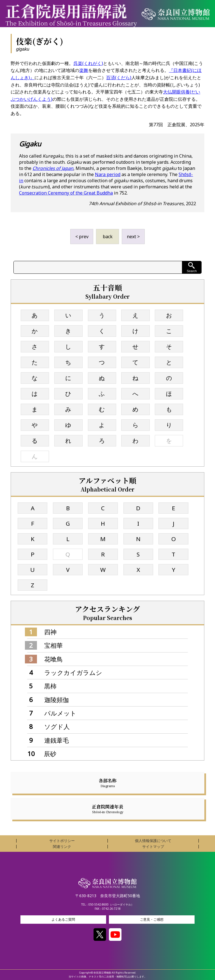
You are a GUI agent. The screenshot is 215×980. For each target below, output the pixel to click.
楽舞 (84, 70)
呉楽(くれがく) (88, 63)
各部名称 (107, 783)
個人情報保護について (153, 841)
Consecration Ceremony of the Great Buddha (66, 193)
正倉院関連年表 (107, 809)
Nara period (108, 174)
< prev (82, 237)
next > (133, 237)
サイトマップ (153, 846)
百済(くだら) (119, 78)
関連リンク (62, 846)
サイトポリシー (62, 841)
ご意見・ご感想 (152, 919)
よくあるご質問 (63, 919)
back (108, 237)
